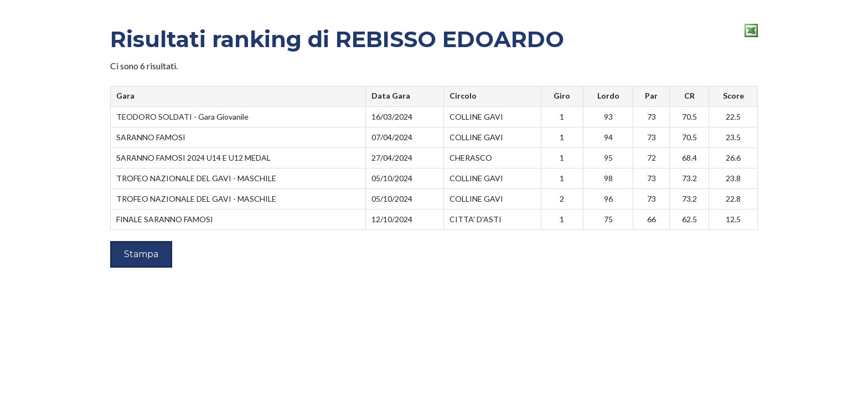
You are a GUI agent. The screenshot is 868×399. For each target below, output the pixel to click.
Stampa (141, 254)
